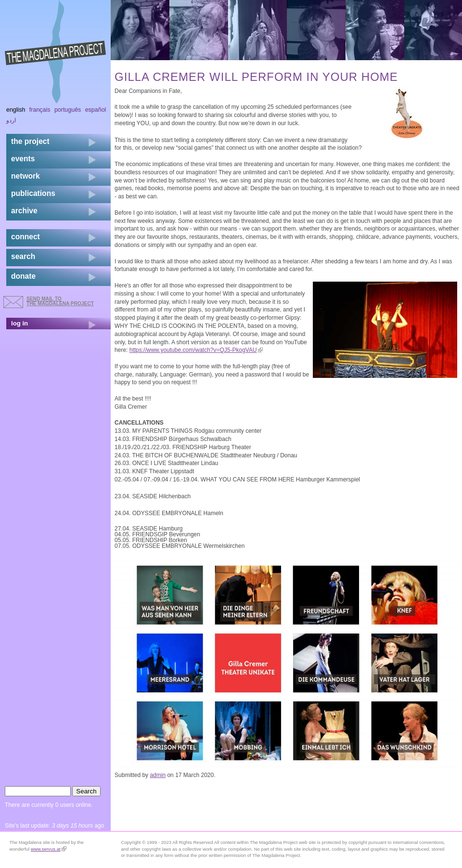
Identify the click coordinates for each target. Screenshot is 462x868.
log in (19, 323)
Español (96, 110)
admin (158, 775)
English (16, 110)
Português (68, 110)
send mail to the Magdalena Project (60, 301)
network (26, 176)
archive (24, 211)
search (23, 256)
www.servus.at (49, 849)
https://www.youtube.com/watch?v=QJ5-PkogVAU (196, 350)
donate (23, 276)
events (23, 159)
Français (40, 110)
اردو (11, 120)
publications (33, 193)
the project (30, 141)
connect (26, 237)
